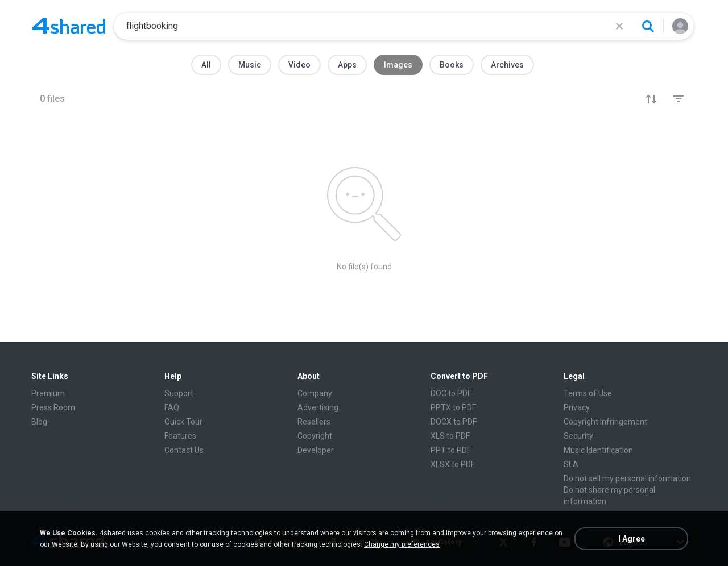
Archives (507, 65)
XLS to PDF (450, 436)
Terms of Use (588, 393)
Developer (316, 450)
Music (250, 65)
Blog (39, 422)
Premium (48, 393)
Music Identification (598, 450)
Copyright (315, 436)
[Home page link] (69, 26)
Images (398, 65)
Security (578, 436)
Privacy (577, 407)
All (206, 65)
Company (315, 393)
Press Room (53, 407)
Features (180, 436)
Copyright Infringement (605, 422)
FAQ (172, 407)
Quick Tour (183, 422)
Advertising (318, 407)
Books (452, 65)
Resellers (314, 422)
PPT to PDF (451, 450)
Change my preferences (402, 544)
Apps (347, 65)
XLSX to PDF (453, 464)
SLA (571, 464)
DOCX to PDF (454, 422)
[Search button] (648, 26)
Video (299, 65)
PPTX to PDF (453, 407)
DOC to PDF (451, 393)
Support (179, 393)
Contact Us (184, 450)
